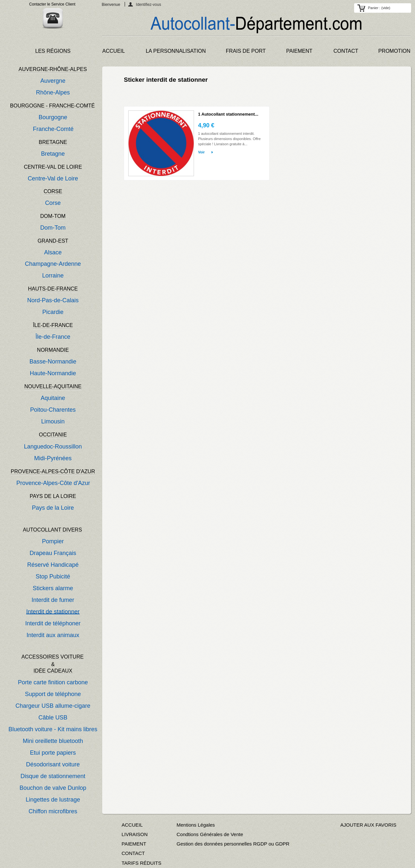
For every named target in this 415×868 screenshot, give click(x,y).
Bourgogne (53, 117)
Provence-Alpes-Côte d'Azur (53, 483)
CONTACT (346, 51)
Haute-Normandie (53, 373)
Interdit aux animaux (53, 635)
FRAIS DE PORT (246, 51)
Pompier (53, 541)
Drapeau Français (53, 553)
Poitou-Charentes (53, 410)
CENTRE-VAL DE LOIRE (53, 167)
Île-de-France (53, 337)
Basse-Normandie (53, 362)
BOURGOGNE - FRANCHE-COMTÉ (52, 106)
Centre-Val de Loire (53, 178)
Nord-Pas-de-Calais (53, 300)
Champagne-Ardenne (53, 264)
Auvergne (53, 81)
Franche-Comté (53, 129)
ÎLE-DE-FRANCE (53, 325)
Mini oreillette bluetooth (53, 741)
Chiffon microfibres (53, 811)
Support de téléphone (53, 694)
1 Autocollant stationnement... (228, 114)
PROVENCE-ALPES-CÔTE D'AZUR (53, 471)
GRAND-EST (53, 241)
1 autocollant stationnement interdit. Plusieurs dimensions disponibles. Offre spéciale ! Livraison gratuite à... (229, 139)
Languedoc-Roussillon (53, 447)
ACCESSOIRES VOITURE (53, 657)
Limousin (53, 421)
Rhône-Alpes (53, 92)
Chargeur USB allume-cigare (53, 706)
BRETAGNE (53, 142)
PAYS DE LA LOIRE (53, 496)
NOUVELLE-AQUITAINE (53, 386)
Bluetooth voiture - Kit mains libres (53, 729)
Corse (53, 203)
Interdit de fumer (53, 600)
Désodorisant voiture (53, 764)
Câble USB (53, 718)
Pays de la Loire (53, 508)
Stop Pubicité (53, 576)
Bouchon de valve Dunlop (53, 788)
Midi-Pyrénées (53, 458)
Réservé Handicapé (53, 565)
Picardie (53, 312)
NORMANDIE (53, 350)
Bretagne (53, 154)
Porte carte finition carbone (53, 682)
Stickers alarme (53, 588)
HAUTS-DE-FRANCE (53, 289)
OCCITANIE (53, 435)
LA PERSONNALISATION (176, 51)
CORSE (53, 191)
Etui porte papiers (53, 753)
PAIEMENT (299, 51)
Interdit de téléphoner (53, 623)
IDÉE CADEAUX (53, 671)
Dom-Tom (53, 228)
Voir (202, 152)
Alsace (53, 252)
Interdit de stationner (53, 612)
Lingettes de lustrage (53, 800)
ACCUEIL (113, 51)
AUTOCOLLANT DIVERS (52, 530)
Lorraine (53, 276)
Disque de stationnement (53, 776)
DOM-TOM (53, 216)
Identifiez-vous (149, 4)
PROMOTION (394, 51)
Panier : (379, 8)
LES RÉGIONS (53, 51)
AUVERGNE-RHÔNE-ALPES (53, 69)
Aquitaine (53, 398)
